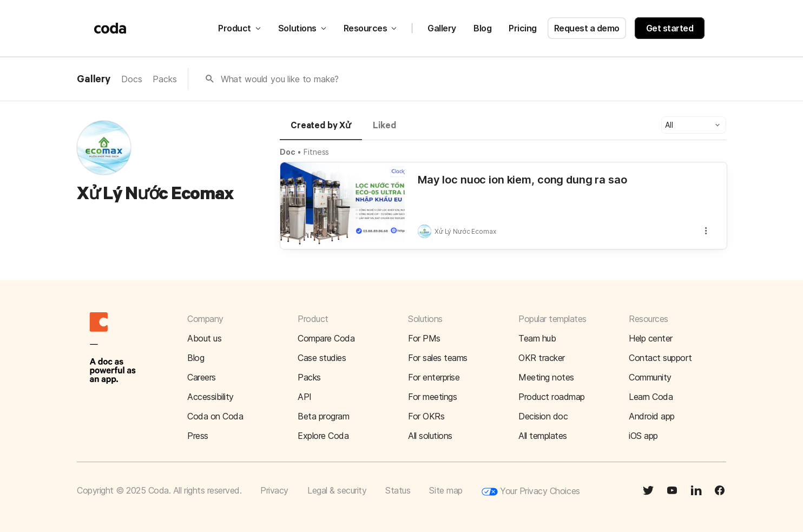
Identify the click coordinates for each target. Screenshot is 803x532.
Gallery (442, 28)
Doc (288, 152)
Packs (164, 79)
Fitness (316, 152)
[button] (694, 125)
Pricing (523, 28)
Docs (131, 79)
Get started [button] (670, 28)
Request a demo (587, 28)
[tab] (321, 130)
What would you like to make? (280, 79)
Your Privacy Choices (531, 492)
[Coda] (110, 28)
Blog (482, 28)
